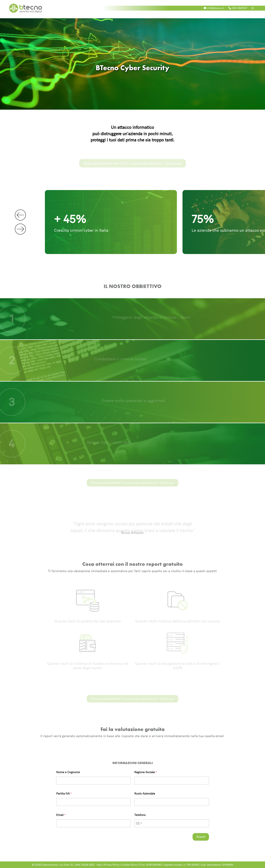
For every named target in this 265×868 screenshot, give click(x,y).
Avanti (201, 837)
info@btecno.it (214, 8)
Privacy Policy (111, 865)
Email (61, 815)
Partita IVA (64, 794)
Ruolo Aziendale (145, 794)
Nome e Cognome (68, 772)
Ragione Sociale (146, 772)
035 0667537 (238, 8)
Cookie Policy (129, 865)
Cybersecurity (50, 865)
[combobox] (139, 824)
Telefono (140, 815)
